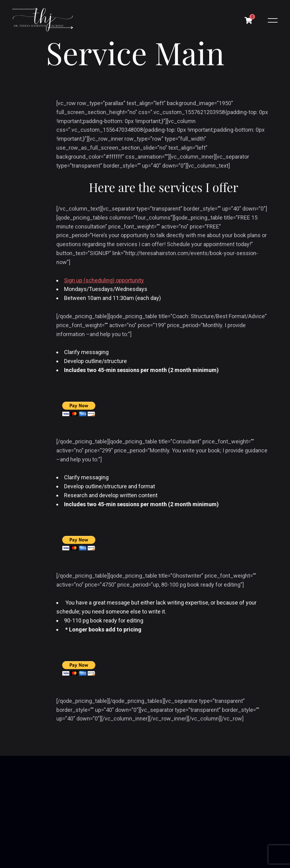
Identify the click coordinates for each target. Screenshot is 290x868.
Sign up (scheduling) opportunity (104, 280)
